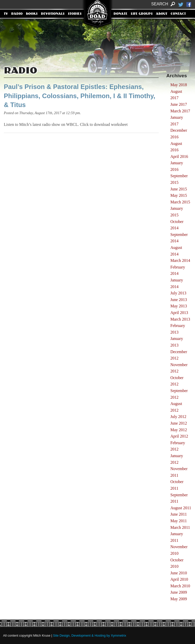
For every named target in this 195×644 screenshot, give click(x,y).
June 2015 (179, 189)
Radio (17, 14)
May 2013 (179, 306)
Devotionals (53, 14)
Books (32, 14)
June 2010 (179, 573)
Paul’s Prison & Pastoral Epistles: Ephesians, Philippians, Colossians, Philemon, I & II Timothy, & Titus (79, 96)
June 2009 (179, 592)
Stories (75, 14)
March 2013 (180, 319)
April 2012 (179, 436)
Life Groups (142, 14)
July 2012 (178, 417)
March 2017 (180, 111)
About (162, 14)
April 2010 (179, 579)
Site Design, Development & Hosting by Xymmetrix (90, 635)
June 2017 (179, 104)
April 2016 (179, 156)
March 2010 (180, 586)
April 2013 (179, 313)
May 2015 (179, 195)
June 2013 (179, 300)
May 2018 (179, 85)
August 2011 (181, 508)
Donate (120, 14)
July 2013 (178, 293)
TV (6, 14)
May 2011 (179, 521)
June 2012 (179, 423)
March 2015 (180, 202)
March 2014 (180, 260)
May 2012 (179, 430)
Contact (178, 14)
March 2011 (180, 527)
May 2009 (179, 599)
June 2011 (179, 514)
